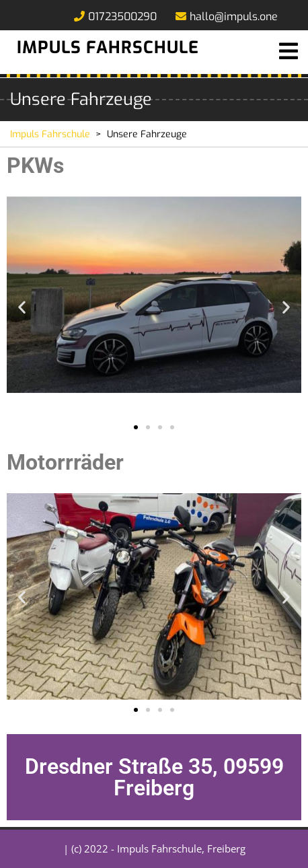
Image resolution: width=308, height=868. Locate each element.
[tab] (288, 51)
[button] (22, 306)
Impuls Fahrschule (108, 47)
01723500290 (115, 16)
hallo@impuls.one (227, 16)
